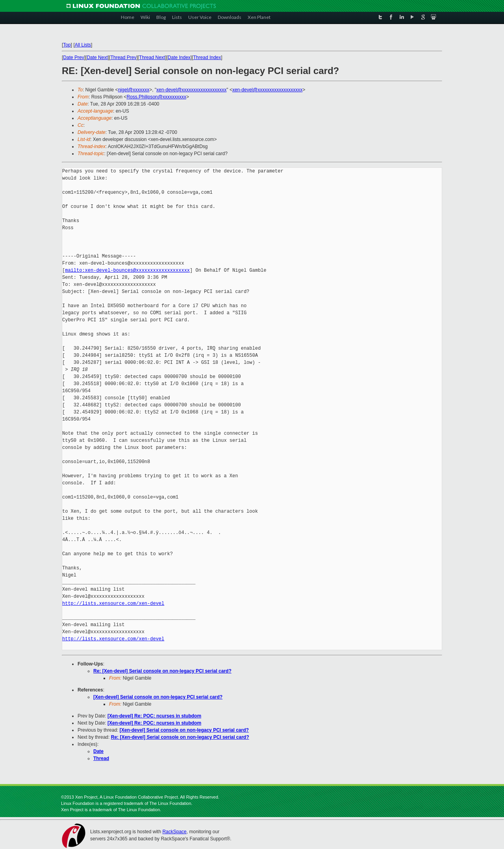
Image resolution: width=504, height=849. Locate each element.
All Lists (83, 45)
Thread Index (207, 57)
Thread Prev (123, 57)
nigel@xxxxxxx (134, 90)
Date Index (179, 57)
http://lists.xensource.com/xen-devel (113, 603)
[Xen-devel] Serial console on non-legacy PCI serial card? (158, 697)
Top (67, 45)
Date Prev (73, 57)
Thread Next (152, 57)
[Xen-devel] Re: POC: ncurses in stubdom (154, 716)
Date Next (97, 57)
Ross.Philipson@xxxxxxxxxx (156, 97)
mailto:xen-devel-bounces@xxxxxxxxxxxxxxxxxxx (127, 270)
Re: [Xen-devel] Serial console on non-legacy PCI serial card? (162, 671)
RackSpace (174, 832)
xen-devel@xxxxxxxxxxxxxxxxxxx (191, 90)
